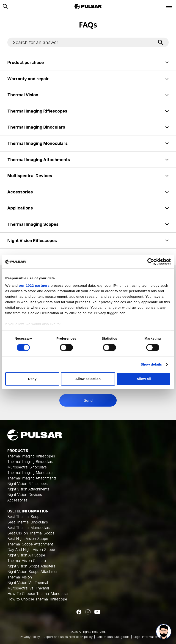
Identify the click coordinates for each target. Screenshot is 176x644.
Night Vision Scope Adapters (31, 566)
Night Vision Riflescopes (27, 484)
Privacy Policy (30, 637)
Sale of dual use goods (113, 637)
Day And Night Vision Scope (31, 550)
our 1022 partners (34, 285)
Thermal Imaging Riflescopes (31, 456)
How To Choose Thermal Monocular (38, 594)
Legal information (146, 637)
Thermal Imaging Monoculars (31, 473)
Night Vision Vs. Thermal (28, 583)
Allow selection (88, 379)
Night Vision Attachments (28, 489)
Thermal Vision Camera (27, 561)
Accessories (17, 500)
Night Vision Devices (25, 495)
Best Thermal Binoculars (28, 522)
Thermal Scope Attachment (30, 544)
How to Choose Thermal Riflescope (37, 599)
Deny (32, 379)
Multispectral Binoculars (27, 467)
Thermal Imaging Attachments (32, 478)
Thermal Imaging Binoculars (30, 462)
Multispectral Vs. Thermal (28, 588)
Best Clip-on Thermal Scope (31, 533)
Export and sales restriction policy (68, 637)
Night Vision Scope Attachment (33, 572)
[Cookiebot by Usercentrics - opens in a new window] (151, 261)
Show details (151, 364)
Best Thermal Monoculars (29, 528)
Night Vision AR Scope (26, 555)
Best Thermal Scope (24, 517)
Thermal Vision (20, 577)
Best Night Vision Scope (28, 539)
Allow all (144, 379)
